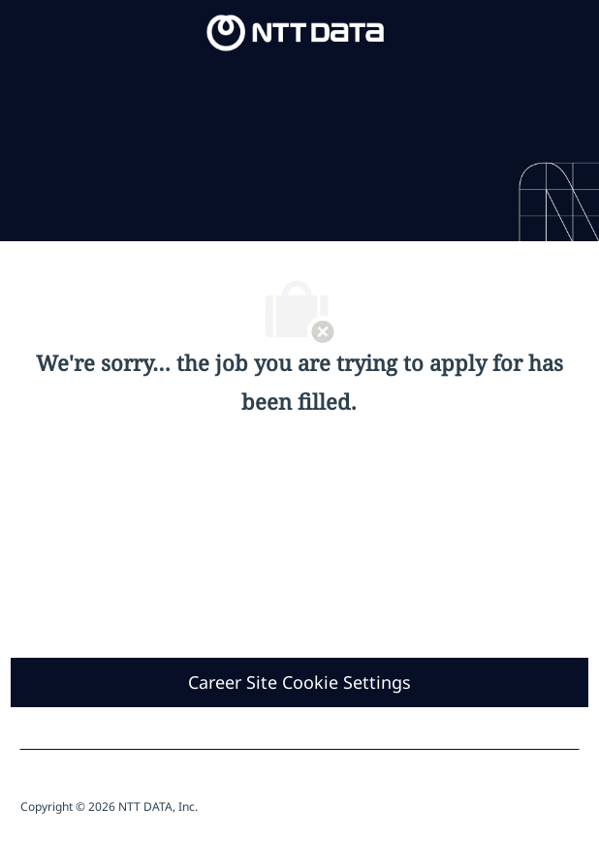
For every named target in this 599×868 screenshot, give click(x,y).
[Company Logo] (296, 31)
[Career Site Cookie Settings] (299, 682)
